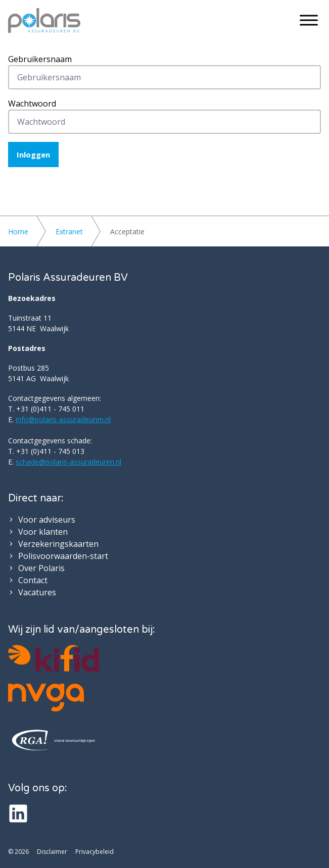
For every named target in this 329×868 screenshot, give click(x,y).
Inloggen (33, 155)
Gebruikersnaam (40, 59)
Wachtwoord (32, 104)
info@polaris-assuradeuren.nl (63, 419)
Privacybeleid (95, 852)
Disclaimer (52, 852)
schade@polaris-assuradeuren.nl (68, 462)
